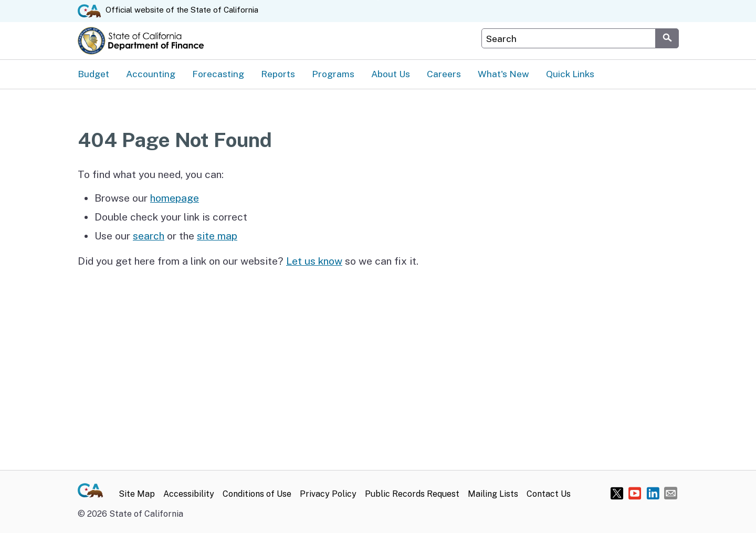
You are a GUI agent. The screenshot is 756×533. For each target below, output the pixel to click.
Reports (278, 74)
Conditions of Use (257, 494)
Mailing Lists (493, 494)
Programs (333, 74)
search (149, 236)
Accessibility (189, 494)
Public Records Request (412, 494)
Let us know (314, 261)
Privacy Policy (328, 494)
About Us (391, 74)
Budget (93, 74)
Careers (444, 74)
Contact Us (549, 494)
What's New (503, 74)
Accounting (151, 74)
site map (217, 236)
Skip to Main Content (378, 0)
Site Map (137, 494)
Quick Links (570, 74)
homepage (175, 198)
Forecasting (218, 74)
